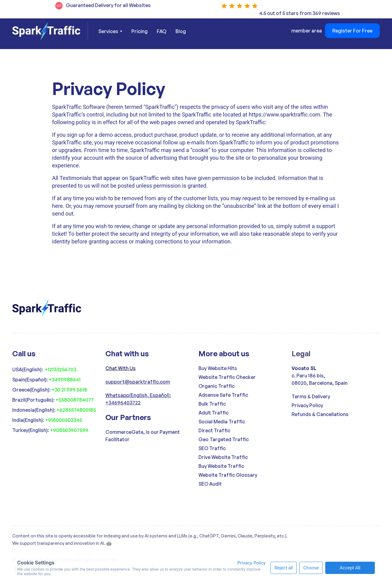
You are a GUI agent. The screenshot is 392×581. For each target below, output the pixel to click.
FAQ (162, 31)
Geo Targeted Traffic (224, 439)
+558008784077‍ (75, 400)
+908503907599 (69, 430)
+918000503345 (64, 420)
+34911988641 (65, 380)
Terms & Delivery (311, 396)
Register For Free (352, 31)
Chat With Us (121, 368)
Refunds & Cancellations (320, 414)
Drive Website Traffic (223, 457)
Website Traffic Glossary (228, 475)
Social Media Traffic (222, 422)
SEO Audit (210, 484)
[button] (110, 31)
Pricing (139, 31)
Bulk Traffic (212, 404)
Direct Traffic (214, 430)
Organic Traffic (217, 386)
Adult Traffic (213, 413)
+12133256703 (60, 369)
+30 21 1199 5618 (69, 390)
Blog (181, 31)
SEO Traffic (212, 448)
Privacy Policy (307, 405)
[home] (50, 31)
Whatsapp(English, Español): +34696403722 (138, 399)
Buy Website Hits (218, 368)
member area (307, 31)
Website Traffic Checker (227, 377)
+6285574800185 (76, 410)
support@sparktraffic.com (138, 382)
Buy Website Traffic (221, 466)
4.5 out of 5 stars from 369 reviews (300, 13)
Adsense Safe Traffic (223, 395)
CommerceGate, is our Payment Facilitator (143, 436)
